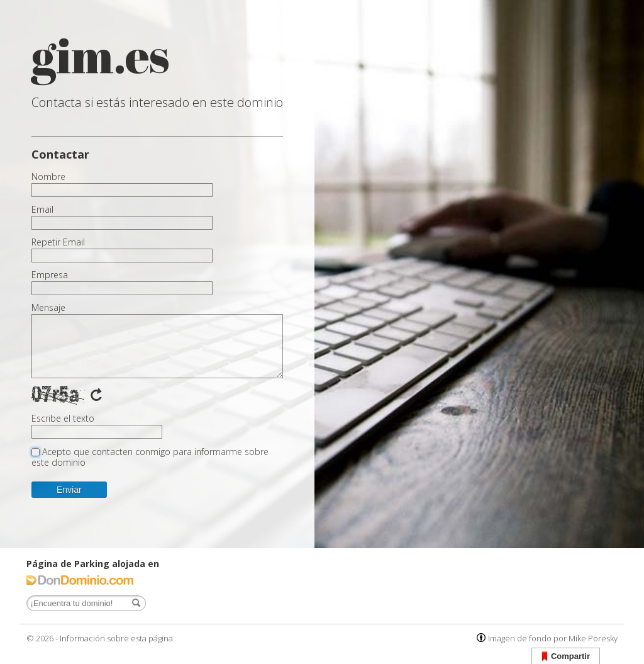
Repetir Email (58, 242)
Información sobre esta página (116, 638)
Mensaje (48, 308)
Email (42, 210)
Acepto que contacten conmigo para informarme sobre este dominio (150, 457)
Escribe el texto (63, 419)
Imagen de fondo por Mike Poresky (553, 638)
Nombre (48, 177)
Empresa (50, 275)
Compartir (566, 657)
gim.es (101, 55)
